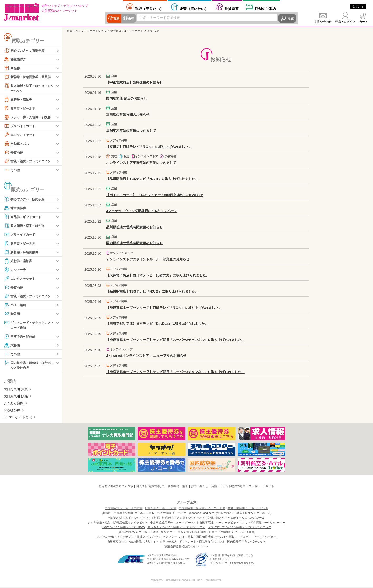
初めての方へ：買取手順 (25, 50)
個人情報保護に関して (150, 487)
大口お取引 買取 (16, 390)
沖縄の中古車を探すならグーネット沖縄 (134, 519)
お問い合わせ (323, 22)
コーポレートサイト (261, 487)
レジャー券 (15, 270)
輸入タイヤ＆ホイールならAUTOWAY (240, 519)
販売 (130, 18)
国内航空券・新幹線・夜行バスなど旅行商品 (29, 366)
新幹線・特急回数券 (22, 252)
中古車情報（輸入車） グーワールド (202, 509)
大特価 (12, 346)
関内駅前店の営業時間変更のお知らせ (134, 243)
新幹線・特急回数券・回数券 (29, 77)
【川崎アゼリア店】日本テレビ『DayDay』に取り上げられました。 (157, 324)
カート (363, 22)
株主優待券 (15, 59)
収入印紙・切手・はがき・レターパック (29, 88)
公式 (358, 6)
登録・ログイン (345, 22)
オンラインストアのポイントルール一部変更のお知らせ (148, 259)
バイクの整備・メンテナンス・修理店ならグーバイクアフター (137, 538)
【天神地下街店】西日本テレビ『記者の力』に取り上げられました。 (158, 275)
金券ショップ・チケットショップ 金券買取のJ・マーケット (105, 31)
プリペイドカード (20, 126)
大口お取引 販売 (16, 397)
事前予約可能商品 (20, 337)
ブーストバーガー (265, 538)
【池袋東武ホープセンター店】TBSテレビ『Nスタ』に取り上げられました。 (164, 308)
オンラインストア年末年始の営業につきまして (141, 163)
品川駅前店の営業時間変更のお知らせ (134, 227)
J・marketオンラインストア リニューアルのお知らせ (146, 356)
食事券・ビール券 (20, 109)
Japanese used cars (201, 514)
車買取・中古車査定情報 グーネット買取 (128, 514)
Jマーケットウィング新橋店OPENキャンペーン (142, 211)
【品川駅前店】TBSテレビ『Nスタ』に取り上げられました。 (152, 179)
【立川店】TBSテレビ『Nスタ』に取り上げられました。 (149, 147)
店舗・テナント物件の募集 (228, 487)
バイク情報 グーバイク (171, 514)
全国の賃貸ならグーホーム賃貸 (138, 533)
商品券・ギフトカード (24, 217)
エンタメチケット (20, 135)
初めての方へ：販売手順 (25, 199)
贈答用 (12, 314)
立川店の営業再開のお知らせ (128, 115)
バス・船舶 (15, 305)
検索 (291, 18)
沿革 (185, 487)
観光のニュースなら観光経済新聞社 (184, 533)
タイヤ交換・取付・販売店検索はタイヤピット (118, 524)
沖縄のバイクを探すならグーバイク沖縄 (188, 519)
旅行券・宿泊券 (19, 100)
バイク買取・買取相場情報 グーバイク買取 (207, 538)
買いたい (194, 9)
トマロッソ (244, 538)
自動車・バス (17, 144)
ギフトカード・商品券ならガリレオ (202, 543)
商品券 (12, 68)
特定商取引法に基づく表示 (116, 487)
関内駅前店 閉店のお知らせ (127, 98)
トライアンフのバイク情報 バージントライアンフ (239, 528)
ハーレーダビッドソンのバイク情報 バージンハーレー (251, 524)
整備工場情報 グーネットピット (248, 509)
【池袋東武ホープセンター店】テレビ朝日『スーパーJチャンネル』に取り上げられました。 (175, 340)
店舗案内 (265, 9)
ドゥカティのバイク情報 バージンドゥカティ (176, 528)
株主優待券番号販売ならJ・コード (186, 548)
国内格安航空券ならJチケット (246, 543)
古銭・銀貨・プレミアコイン (29, 161)
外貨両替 (231, 9)
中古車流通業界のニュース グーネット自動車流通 (182, 524)
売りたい (149, 9)
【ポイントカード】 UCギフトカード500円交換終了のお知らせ (155, 195)
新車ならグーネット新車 (161, 509)
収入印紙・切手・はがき (25, 226)
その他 (12, 170)
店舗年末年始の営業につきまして (131, 130)
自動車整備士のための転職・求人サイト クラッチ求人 (142, 543)
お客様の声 (12, 411)
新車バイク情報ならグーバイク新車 (232, 533)
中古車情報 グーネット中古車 (124, 509)
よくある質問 (14, 404)
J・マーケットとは (18, 418)
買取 (116, 18)
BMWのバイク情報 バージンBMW (123, 528)
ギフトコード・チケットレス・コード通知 (27, 325)
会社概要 (173, 487)
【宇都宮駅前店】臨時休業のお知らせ (134, 82)
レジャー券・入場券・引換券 (29, 117)
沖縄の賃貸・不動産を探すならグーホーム (244, 514)
